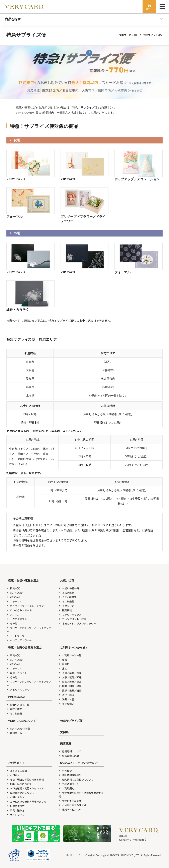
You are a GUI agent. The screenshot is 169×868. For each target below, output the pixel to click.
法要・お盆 (66, 699)
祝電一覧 (13, 588)
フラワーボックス (70, 615)
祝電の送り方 (15, 806)
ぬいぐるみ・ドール (19, 610)
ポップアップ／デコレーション (25, 606)
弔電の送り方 (15, 810)
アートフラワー (17, 636)
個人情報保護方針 (70, 775)
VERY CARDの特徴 (18, 728)
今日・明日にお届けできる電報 (25, 779)
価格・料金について (19, 784)
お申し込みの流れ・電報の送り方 (26, 801)
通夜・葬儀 (66, 695)
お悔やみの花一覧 (18, 705)
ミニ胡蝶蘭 (66, 601)
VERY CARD (15, 593)
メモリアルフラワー (19, 690)
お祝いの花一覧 (69, 588)
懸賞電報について (70, 751)
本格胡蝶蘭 (66, 593)
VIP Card (13, 597)
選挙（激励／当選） (71, 690)
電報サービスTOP (129, 35)
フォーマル (14, 601)
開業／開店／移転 (70, 686)
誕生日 (64, 664)
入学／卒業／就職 (70, 673)
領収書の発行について (20, 793)
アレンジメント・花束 (72, 619)
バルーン (13, 615)
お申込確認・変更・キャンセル (25, 788)
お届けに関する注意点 (72, 805)
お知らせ (13, 775)
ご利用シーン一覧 (70, 655)
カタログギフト (17, 619)
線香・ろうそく (17, 673)
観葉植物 (65, 610)
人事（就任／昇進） (71, 677)
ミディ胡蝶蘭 (67, 597)
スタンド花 (66, 606)
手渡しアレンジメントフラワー (77, 623)
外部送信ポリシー (70, 784)
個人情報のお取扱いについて (76, 779)
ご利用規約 (66, 788)
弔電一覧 (13, 655)
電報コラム (14, 733)
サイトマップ (15, 815)
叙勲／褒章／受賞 (70, 682)
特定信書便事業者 (70, 801)
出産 (63, 668)
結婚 (63, 660)
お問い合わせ (15, 797)
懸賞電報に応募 (69, 756)
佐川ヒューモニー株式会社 (133, 840)
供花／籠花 (14, 709)
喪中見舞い (66, 704)
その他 (12, 623)
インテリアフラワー (19, 640)
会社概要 (65, 771)
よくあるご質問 (17, 771)
